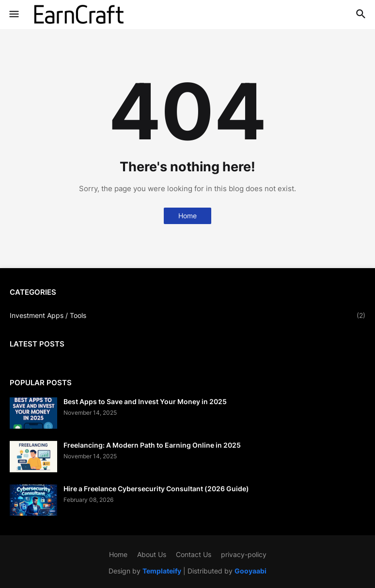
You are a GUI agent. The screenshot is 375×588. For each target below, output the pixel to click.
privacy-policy (244, 554)
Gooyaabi (250, 571)
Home (187, 216)
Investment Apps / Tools (187, 316)
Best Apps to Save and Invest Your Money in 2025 (145, 401)
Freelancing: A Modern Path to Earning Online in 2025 (152, 445)
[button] (13, 15)
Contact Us (194, 554)
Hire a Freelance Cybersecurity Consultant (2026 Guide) (156, 489)
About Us (152, 554)
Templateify (162, 571)
